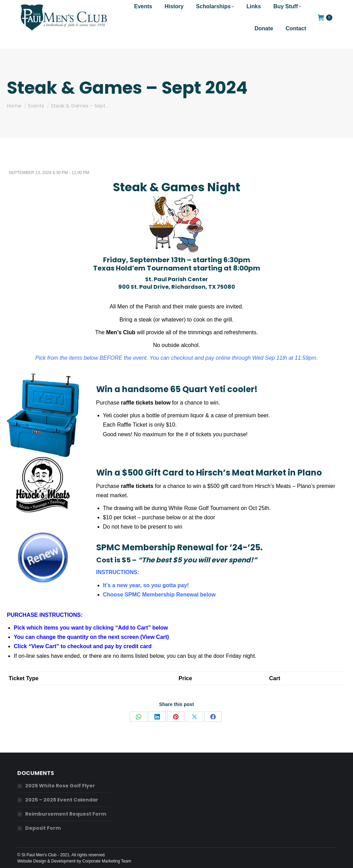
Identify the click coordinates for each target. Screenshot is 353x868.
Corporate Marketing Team (107, 861)
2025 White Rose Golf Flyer (60, 786)
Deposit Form (43, 828)
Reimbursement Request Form (66, 814)
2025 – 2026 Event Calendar (62, 800)
